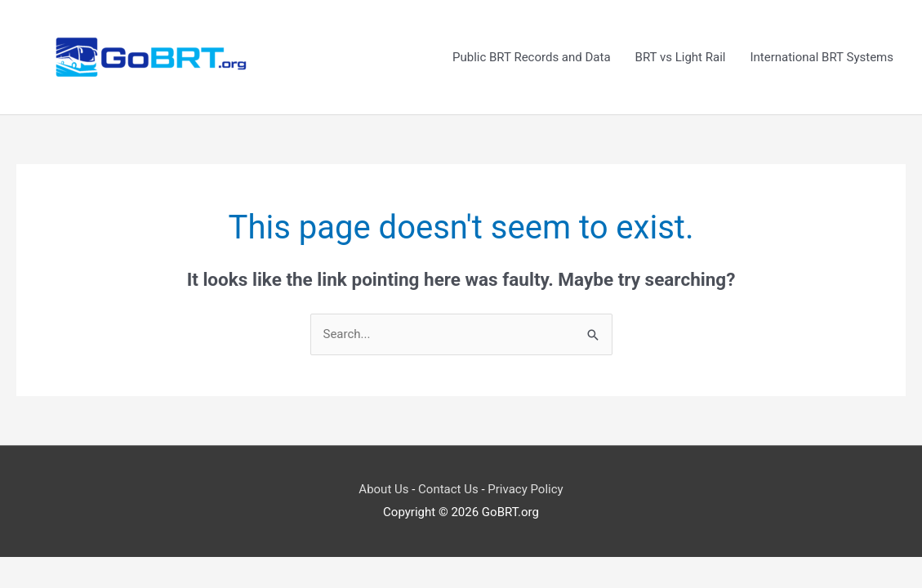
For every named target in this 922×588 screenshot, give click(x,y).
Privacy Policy (525, 489)
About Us (383, 489)
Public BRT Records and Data (532, 57)
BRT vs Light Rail (681, 57)
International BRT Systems (822, 57)
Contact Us (448, 489)
